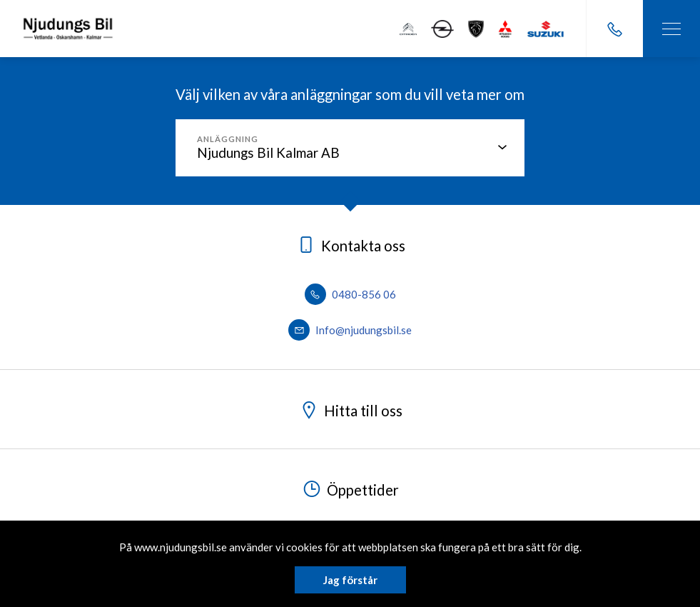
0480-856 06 (350, 294)
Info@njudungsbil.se (350, 330)
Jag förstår (350, 580)
